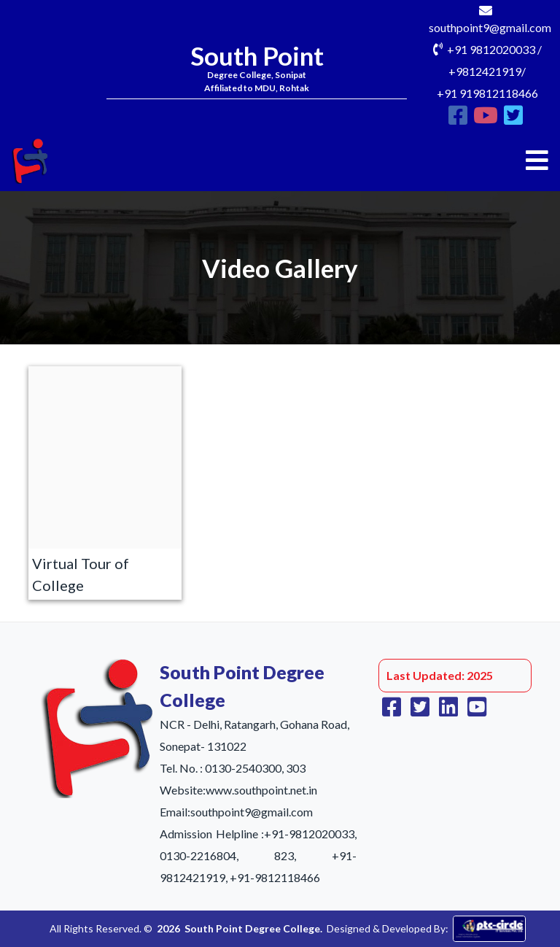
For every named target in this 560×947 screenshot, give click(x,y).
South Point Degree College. (253, 928)
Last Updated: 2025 (440, 675)
